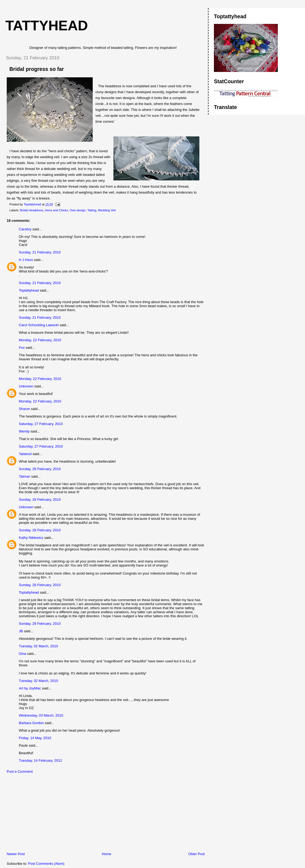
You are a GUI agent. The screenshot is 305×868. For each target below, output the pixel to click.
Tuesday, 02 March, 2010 (38, 646)
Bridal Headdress (32, 210)
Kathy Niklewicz (31, 538)
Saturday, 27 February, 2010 (41, 424)
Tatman (25, 476)
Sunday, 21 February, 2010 (40, 252)
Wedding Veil (107, 210)
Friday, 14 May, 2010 (35, 738)
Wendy (24, 431)
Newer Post (16, 854)
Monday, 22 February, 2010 (40, 340)
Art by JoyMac (30, 688)
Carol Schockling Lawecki (39, 325)
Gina (22, 654)
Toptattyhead (29, 290)
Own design (78, 210)
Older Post (197, 854)
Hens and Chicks (57, 210)
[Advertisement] (42, 814)
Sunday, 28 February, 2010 (40, 469)
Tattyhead (47, 26)
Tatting (92, 210)
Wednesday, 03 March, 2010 (41, 715)
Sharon (24, 409)
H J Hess (26, 260)
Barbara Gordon (31, 723)
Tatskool (25, 454)
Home (107, 854)
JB (21, 631)
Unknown (26, 386)
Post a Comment (20, 771)
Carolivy (25, 229)
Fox (22, 348)
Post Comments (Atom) (46, 864)
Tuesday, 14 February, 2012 (40, 760)
